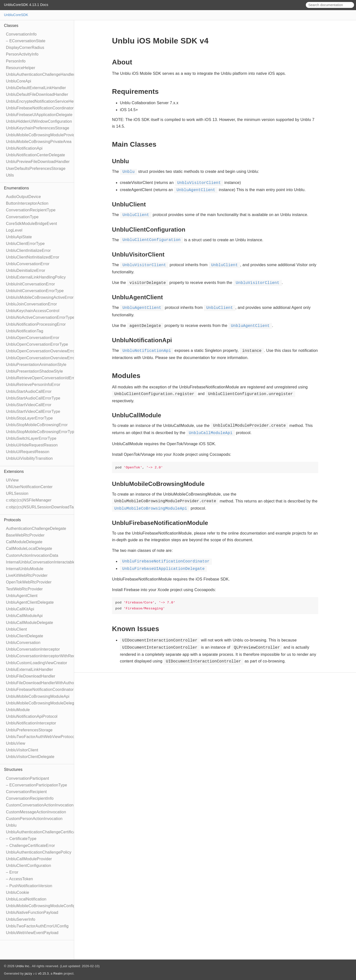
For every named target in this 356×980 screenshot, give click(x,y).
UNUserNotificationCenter (29, 487)
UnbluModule (18, 710)
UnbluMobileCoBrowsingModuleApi (38, 696)
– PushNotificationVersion (29, 886)
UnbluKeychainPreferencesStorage (38, 128)
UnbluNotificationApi (24, 148)
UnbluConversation (23, 643)
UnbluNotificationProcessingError (36, 324)
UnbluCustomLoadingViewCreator (36, 663)
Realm (58, 973)
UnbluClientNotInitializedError (33, 257)
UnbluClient (16, 629)
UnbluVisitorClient (22, 750)
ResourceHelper (21, 68)
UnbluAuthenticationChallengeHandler (40, 74)
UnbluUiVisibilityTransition (29, 458)
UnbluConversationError (28, 264)
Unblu (11, 825)
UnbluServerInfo (21, 919)
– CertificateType (21, 839)
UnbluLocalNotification (26, 899)
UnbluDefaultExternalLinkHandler (36, 88)
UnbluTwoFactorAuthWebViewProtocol (41, 737)
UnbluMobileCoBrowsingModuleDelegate (43, 703)
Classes (11, 26)
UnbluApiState (19, 237)
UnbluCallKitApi (20, 609)
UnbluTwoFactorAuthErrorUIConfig (37, 926)
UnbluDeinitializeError (26, 270)
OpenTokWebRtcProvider (29, 582)
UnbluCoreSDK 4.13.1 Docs (26, 5)
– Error (12, 872)
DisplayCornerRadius (25, 48)
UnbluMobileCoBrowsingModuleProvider (42, 135)
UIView (12, 480)
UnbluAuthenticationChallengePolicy (39, 852)
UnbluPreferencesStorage (29, 730)
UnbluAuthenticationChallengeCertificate (42, 832)
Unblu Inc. (23, 966)
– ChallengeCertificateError (30, 846)
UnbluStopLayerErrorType (29, 418)
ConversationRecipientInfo (30, 798)
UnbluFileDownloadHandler (31, 676)
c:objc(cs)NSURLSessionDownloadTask (42, 507)
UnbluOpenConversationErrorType (37, 344)
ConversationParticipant (27, 778)
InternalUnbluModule (25, 569)
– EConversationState (26, 41)
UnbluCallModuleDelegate (30, 623)
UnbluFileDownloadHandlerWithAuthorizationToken (52, 683)
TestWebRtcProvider (24, 589)
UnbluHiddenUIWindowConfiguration (39, 121)
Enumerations (16, 188)
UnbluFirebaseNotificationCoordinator (40, 108)
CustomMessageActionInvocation (36, 812)
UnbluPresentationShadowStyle (34, 371)
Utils (10, 175)
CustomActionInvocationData (32, 555)
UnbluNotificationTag (25, 331)
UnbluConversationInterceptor (33, 649)
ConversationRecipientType (31, 210)
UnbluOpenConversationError (33, 338)
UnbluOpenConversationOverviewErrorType (45, 358)
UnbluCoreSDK (16, 15)
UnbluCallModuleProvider (29, 859)
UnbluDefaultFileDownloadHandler (37, 94)
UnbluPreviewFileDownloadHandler (38, 162)
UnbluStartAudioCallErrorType (33, 398)
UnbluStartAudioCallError (29, 391)
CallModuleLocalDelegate (29, 549)
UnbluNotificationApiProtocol (32, 716)
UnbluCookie (18, 892)
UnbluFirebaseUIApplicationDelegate (39, 115)
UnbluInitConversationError (30, 284)
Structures (13, 770)
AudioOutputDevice (23, 197)
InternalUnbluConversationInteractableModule (47, 562)
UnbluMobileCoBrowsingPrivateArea (39, 142)
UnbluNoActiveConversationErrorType (40, 317)
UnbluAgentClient (22, 596)
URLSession (17, 493)
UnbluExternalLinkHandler (30, 670)
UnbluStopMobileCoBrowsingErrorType (41, 432)
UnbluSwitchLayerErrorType (31, 438)
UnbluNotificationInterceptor (31, 723)
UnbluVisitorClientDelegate (30, 757)
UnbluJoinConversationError (31, 304)
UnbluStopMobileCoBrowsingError (37, 425)
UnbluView (16, 743)
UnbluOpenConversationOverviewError (41, 351)
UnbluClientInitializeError (28, 250)
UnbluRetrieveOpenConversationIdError (42, 378)
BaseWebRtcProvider (25, 535)
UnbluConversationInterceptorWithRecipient (45, 656)
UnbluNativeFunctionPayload (32, 912)
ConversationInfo (21, 34)
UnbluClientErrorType (25, 244)
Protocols (12, 520)
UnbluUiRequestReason (28, 452)
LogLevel (14, 230)
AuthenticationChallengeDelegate (36, 529)
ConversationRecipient (26, 792)
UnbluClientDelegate (25, 636)
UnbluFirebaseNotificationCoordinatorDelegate (48, 690)
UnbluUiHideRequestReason (32, 445)
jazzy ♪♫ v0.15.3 (37, 973)
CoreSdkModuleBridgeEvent (32, 224)
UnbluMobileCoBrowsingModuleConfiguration (47, 906)
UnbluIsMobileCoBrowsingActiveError (40, 297)
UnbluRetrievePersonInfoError (33, 385)
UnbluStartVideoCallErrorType (33, 411)
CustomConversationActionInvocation (40, 805)
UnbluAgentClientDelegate (30, 602)
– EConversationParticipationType (36, 785)
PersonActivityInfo (22, 54)
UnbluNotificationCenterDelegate (35, 155)
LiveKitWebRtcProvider (27, 575)
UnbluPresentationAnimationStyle (36, 365)
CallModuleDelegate (24, 542)
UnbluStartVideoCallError (29, 405)
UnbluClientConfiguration (29, 866)
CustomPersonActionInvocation (34, 819)
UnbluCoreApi (19, 81)
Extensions (14, 471)
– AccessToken (19, 879)
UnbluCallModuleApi (24, 616)
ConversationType (22, 217)
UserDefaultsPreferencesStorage (36, 169)
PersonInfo (16, 61)
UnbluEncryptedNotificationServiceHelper (43, 101)
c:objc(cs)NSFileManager (29, 500)
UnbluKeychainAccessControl (33, 311)
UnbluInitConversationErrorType (35, 291)
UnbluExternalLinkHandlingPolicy (36, 277)
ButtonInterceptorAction (27, 203)
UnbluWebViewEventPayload (32, 933)
